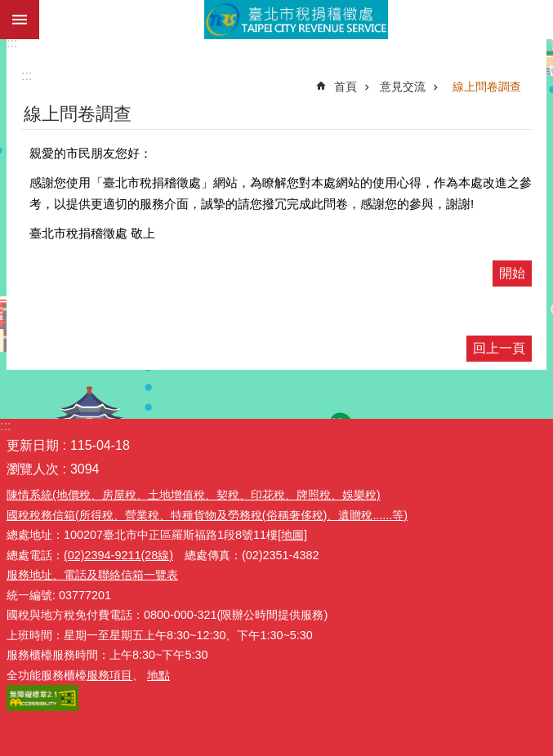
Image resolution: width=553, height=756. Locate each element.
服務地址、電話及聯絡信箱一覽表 (92, 575)
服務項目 (109, 675)
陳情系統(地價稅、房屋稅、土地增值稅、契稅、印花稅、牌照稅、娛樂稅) (194, 495)
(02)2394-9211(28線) (118, 555)
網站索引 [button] (20, 20)
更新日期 (33, 445)
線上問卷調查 (487, 87)
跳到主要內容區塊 (9, 9)
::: (12, 43)
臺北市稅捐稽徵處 (296, 20)
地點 (158, 675)
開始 (512, 273)
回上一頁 (499, 348)
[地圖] (292, 535)
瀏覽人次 (33, 469)
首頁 (346, 87)
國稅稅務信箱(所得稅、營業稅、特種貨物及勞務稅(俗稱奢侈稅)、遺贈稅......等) (207, 515)
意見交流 (403, 87)
